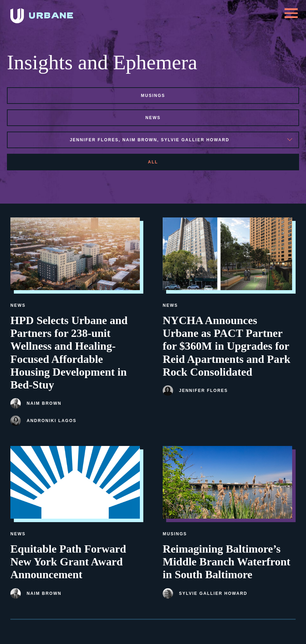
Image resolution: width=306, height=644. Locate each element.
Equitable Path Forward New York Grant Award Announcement (68, 562)
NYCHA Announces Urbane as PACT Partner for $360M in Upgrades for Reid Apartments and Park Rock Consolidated (227, 346)
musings (153, 96)
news (153, 118)
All (153, 162)
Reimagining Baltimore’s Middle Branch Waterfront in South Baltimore (227, 562)
